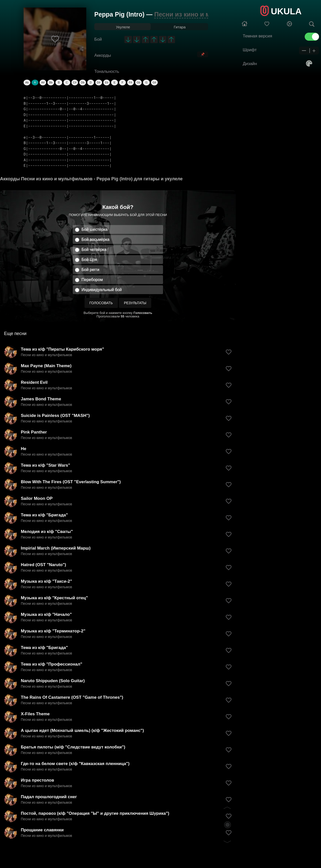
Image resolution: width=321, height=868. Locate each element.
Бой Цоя (89, 260)
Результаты (135, 303)
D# (99, 82)
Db (83, 82)
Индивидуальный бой (102, 290)
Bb (51, 82)
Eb (106, 82)
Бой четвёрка (94, 250)
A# (43, 82)
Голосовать (101, 303)
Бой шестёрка (95, 229)
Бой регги (90, 270)
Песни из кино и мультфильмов (204, 14)
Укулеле (123, 27)
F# (131, 82)
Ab (27, 82)
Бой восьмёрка (95, 239)
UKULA (286, 11)
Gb (139, 82)
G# (154, 82)
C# (75, 82)
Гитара (180, 27)
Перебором (92, 280)
